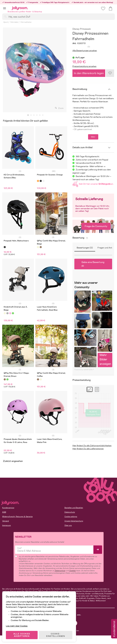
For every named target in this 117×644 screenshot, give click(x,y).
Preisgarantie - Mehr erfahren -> (91, 166)
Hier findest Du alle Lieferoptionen (88, 449)
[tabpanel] (35, 70)
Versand (6, 521)
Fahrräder (14, 22)
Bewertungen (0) (85, 248)
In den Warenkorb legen (89, 73)
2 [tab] (31, 115)
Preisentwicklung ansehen (84, 66)
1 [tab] (28, 115)
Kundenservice (8, 508)
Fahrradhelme (26, 22)
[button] (4, 8)
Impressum (6, 525)
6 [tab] (43, 115)
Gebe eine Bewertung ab (93, 264)
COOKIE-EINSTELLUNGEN (56, 633)
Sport (6, 22)
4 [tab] (37, 115)
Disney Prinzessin (82, 29)
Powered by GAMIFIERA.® (84, 370)
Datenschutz (70, 512)
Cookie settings (71, 517)
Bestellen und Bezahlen (74, 508)
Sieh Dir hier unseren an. (93, 184)
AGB (4, 512)
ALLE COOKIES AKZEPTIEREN (22, 633)
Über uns (68, 525)
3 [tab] (34, 115)
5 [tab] (40, 115)
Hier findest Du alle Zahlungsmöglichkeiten (92, 446)
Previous (5, 70)
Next (64, 70)
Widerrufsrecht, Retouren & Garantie (17, 517)
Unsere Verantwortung (74, 521)
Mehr (93, 137)
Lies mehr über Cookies (17, 622)
